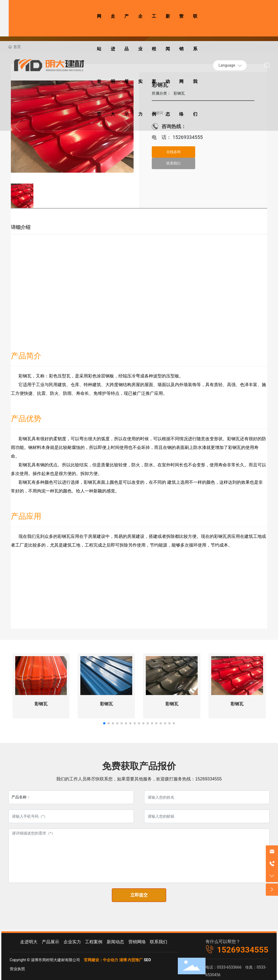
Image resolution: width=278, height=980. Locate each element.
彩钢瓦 (41, 704)
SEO (147, 960)
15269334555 (187, 137)
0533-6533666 (229, 967)
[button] (104, 723)
